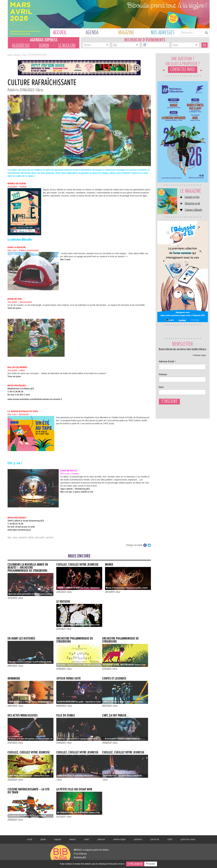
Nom (161, 387)
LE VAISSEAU (63, 602)
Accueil (10, 55)
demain (44, 45)
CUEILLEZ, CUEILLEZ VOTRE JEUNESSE (77, 565)
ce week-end (67, 45)
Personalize (151, 864)
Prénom (163, 374)
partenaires (138, 839)
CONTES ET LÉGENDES (114, 679)
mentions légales (119, 839)
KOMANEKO (14, 679)
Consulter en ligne (192, 197)
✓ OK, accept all (135, 864)
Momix (109, 565)
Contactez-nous (183, 70)
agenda (43, 839)
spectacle (50, 538)
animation (23, 538)
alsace (15, 538)
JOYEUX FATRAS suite (69, 679)
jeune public (40, 538)
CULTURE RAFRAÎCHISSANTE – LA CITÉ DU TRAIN (29, 791)
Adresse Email (167, 362)
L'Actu (24, 55)
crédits (170, 839)
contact (86, 839)
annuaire (72, 839)
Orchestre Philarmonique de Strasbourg (75, 640)
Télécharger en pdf (192, 204)
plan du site (155, 839)
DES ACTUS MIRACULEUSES (23, 716)
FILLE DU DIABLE (66, 716)
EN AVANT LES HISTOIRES (21, 639)
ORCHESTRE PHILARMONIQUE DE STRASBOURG (120, 640)
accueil (30, 839)
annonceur (101, 839)
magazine (58, 839)
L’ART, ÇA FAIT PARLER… (115, 716)
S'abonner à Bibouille (193, 210)
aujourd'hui (21, 45)
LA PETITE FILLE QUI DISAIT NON (74, 789)
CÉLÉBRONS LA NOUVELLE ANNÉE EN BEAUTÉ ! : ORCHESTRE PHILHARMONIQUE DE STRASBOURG (28, 568)
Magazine (17, 55)
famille (31, 538)
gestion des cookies (188, 839)
